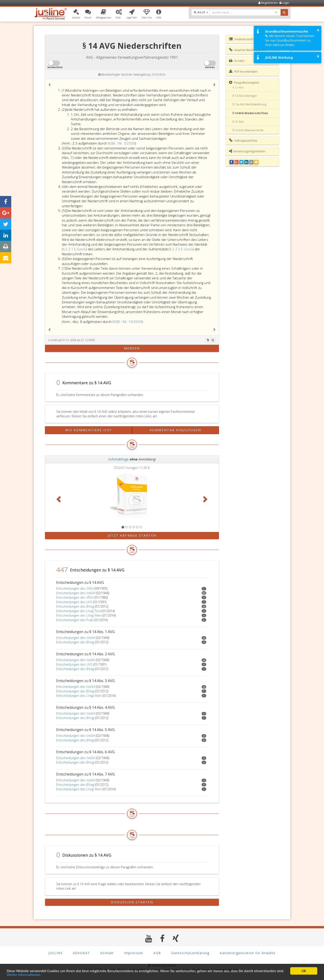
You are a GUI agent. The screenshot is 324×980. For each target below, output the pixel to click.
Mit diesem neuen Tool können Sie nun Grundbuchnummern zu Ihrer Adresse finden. (290, 40)
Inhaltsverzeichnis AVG (245, 39)
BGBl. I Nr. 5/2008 (121, 143)
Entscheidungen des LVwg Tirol (78, 611)
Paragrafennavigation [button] (244, 82)
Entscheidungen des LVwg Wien (79, 615)
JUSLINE (55, 953)
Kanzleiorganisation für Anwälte (247, 953)
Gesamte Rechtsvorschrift (247, 50)
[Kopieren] (213, 340)
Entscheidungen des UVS (74, 602)
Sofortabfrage (118, 459)
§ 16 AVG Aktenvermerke (248, 130)
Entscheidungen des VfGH (75, 597)
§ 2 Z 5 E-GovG (181, 249)
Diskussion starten (132, 902)
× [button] (318, 30)
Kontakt (107, 953)
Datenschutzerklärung (190, 953)
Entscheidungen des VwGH (76, 593)
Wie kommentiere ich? (89, 430)
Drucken (237, 61)
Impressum (134, 953)
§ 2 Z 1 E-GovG (74, 249)
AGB (157, 953)
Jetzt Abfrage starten (132, 535)
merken (132, 348)
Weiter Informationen (24, 975)
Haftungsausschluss (243, 140)
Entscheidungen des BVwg (75, 606)
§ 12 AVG (238, 87)
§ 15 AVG (238, 122)
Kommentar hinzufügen (175, 430)
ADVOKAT (81, 953)
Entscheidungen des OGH (75, 588)
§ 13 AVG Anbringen (245, 96)
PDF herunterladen (243, 71)
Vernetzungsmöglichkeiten (247, 151)
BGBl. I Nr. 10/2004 (127, 322)
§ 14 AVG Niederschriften (250, 113)
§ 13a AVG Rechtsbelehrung (249, 104)
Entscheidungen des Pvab (75, 620)
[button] (76, 14)
